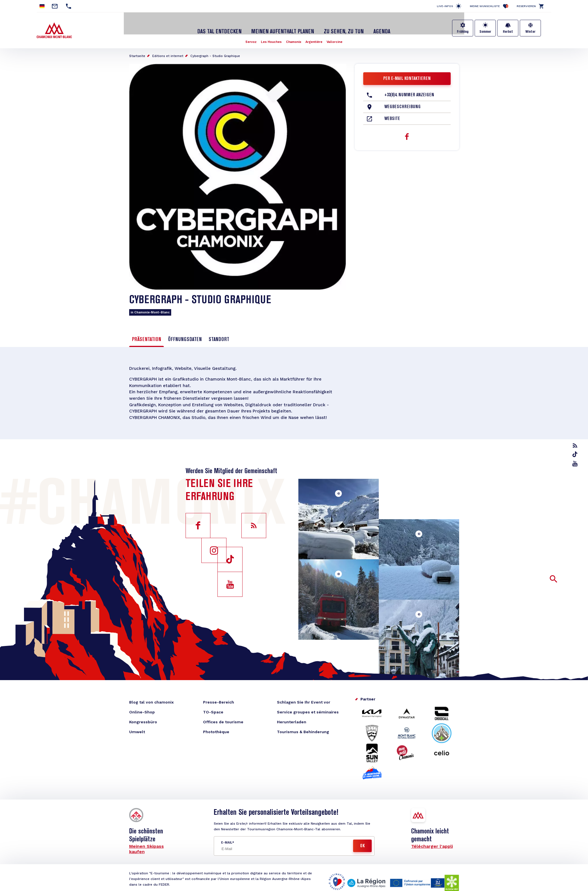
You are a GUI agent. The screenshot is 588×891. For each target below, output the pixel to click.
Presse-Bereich (219, 700)
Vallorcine (337, 36)
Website (392, 113)
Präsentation (147, 334)
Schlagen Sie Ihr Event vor (304, 700)
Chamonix (294, 36)
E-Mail (227, 840)
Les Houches (270, 36)
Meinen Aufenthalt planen (283, 26)
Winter (530, 32)
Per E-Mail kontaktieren (407, 73)
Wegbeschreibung (402, 101)
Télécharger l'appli (432, 844)
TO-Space (213, 710)
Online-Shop (142, 710)
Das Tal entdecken (224, 26)
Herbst (508, 32)
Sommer (485, 32)
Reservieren (526, 6)
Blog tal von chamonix (151, 700)
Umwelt (137, 730)
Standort (219, 334)
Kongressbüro (143, 720)
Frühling (463, 32)
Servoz (248, 36)
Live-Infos (445, 6)
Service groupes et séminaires (308, 710)
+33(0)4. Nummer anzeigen (409, 89)
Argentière (315, 36)
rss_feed (576, 445)
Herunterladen (292, 720)
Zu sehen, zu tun (340, 26)
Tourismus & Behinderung (303, 730)
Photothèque (216, 730)
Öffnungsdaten (185, 334)
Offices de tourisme (223, 720)
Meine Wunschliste (489, 6)
